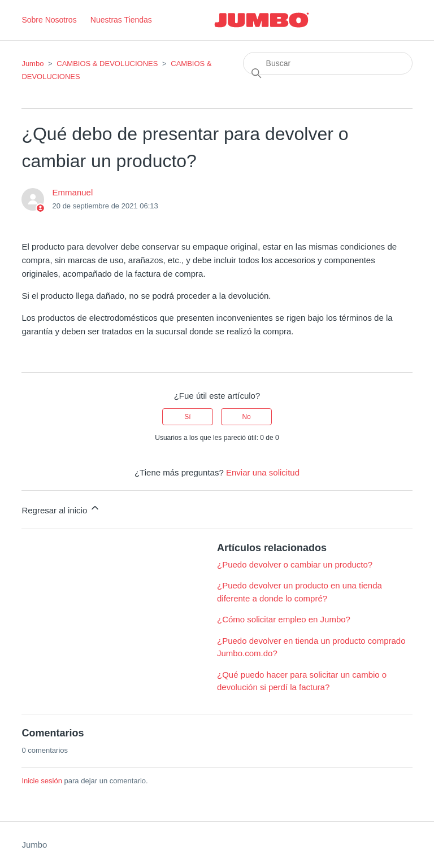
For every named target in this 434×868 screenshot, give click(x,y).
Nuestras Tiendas (121, 20)
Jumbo (32, 64)
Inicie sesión (42, 781)
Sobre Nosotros (49, 20)
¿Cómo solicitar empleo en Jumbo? (284, 619)
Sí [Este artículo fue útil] (187, 417)
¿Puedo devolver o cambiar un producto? (295, 564)
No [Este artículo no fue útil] (246, 417)
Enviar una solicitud (263, 472)
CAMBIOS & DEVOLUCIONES (107, 64)
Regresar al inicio (61, 509)
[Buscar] (328, 63)
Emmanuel (73, 192)
